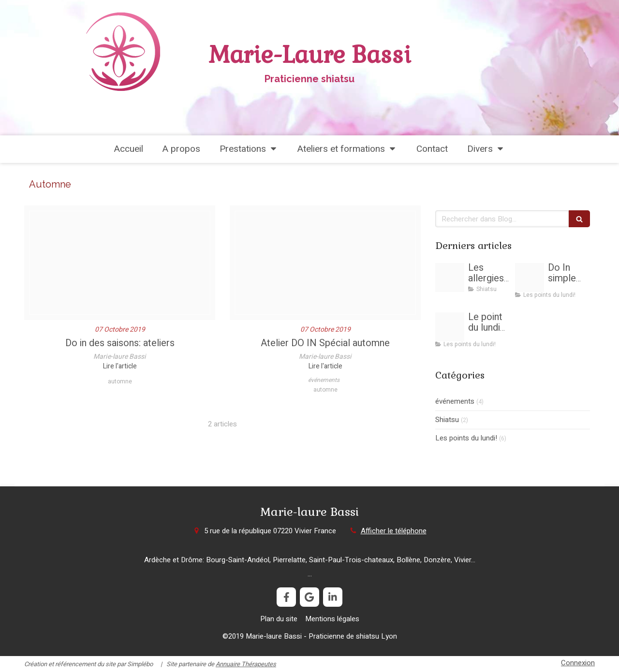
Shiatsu (447, 420)
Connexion (578, 663)
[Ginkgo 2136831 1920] (325, 263)
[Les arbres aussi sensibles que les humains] (530, 278)
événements (455, 402)
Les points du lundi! (466, 438)
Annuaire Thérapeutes (246, 664)
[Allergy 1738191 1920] (450, 278)
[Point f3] (450, 327)
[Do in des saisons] (120, 263)
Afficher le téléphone (394, 531)
